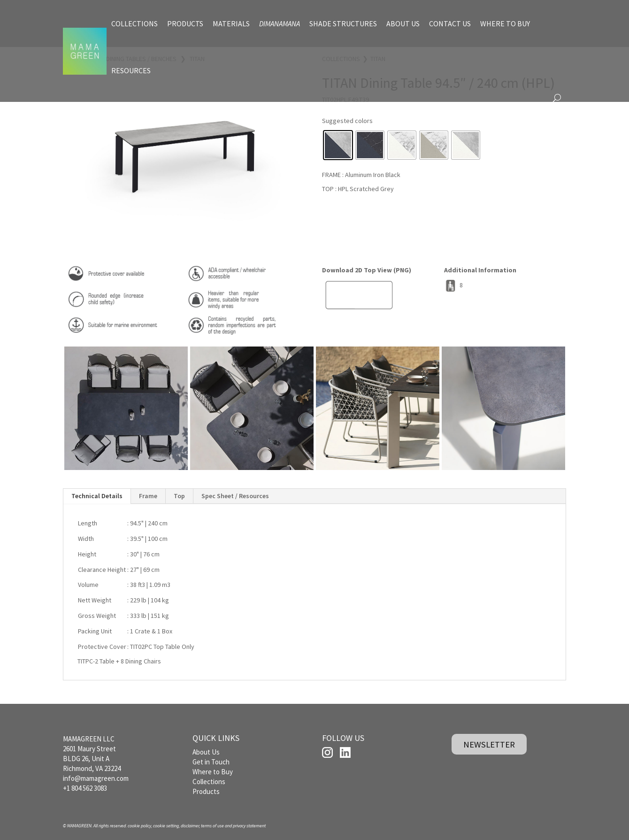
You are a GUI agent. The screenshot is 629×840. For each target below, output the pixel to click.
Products (206, 791)
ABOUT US (403, 23)
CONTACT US (450, 23)
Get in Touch (211, 762)
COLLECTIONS (134, 23)
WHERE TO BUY (505, 23)
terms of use (212, 826)
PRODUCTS (185, 23)
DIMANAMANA (280, 23)
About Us (206, 752)
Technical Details (97, 496)
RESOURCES (131, 70)
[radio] (338, 145)
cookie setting (166, 826)
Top (179, 496)
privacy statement (249, 826)
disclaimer (190, 826)
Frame (148, 496)
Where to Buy (213, 772)
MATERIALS (231, 23)
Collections (209, 782)
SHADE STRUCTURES (343, 23)
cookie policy (139, 826)
